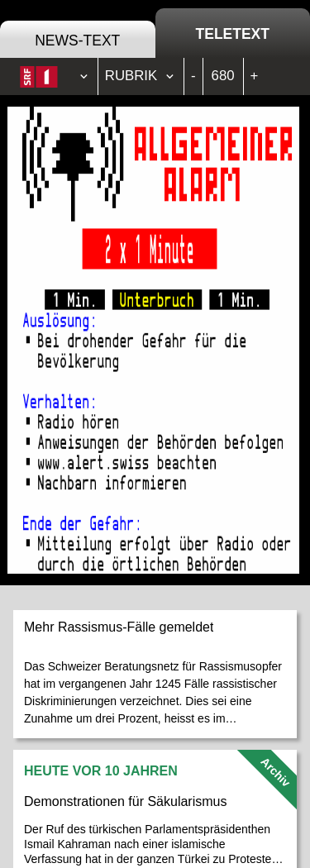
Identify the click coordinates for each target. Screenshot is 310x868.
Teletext (233, 34)
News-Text (77, 41)
